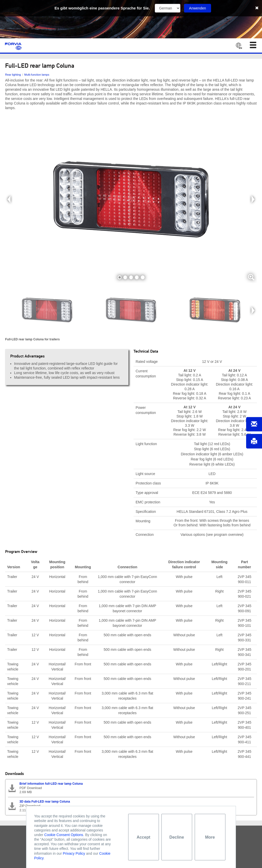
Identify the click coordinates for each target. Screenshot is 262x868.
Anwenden (198, 8)
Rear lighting (13, 75)
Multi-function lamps (37, 75)
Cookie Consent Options (64, 835)
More (210, 837)
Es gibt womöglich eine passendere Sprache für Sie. (102, 8)
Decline (177, 837)
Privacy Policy (74, 853)
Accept (143, 837)
